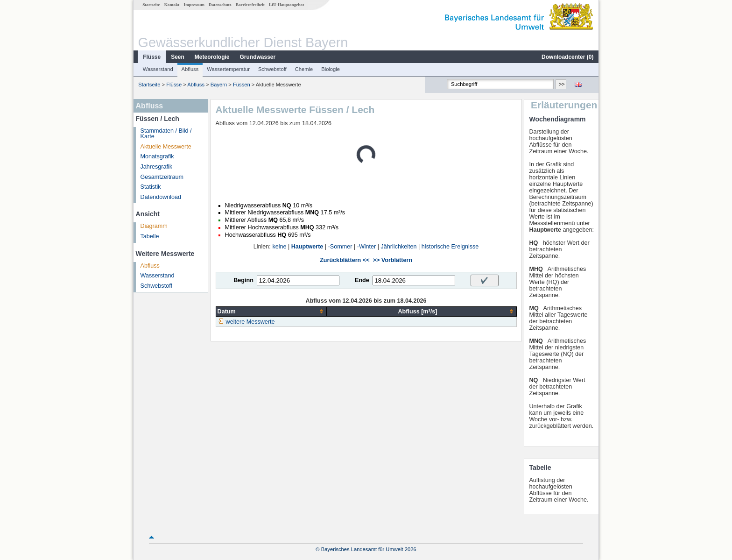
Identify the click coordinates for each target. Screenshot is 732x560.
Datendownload (161, 197)
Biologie (331, 69)
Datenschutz (220, 5)
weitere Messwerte (250, 322)
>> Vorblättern (393, 260)
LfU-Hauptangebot (286, 5)
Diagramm (154, 226)
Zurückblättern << (345, 260)
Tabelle (150, 236)
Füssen (242, 85)
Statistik (151, 187)
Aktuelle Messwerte (166, 147)
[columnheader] (271, 311)
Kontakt (172, 5)
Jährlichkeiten (399, 247)
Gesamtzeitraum (162, 177)
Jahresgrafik (157, 167)
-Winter (367, 247)
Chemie (304, 69)
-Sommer (340, 247)
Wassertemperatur (228, 69)
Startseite (151, 5)
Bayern (219, 85)
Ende (362, 280)
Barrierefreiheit (250, 5)
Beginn (243, 280)
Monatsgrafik (157, 156)
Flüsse (152, 57)
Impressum (194, 5)
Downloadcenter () (567, 57)
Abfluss (190, 69)
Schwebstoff (272, 69)
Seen (178, 57)
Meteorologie (212, 57)
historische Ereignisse (450, 247)
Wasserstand (158, 69)
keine (279, 247)
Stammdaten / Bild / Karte (166, 134)
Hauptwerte (307, 247)
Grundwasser (258, 57)
